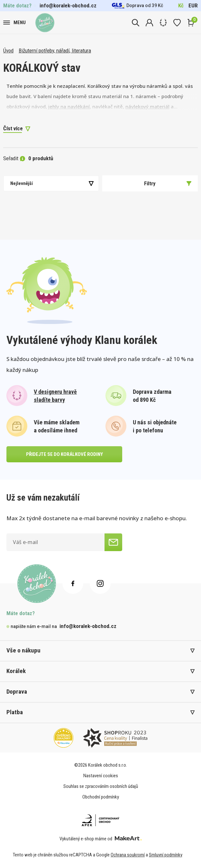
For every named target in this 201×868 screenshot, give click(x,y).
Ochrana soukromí (128, 855)
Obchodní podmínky (101, 797)
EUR (193, 5)
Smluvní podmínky (166, 855)
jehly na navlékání (69, 106)
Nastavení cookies (101, 776)
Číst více (13, 128)
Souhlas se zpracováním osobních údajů (101, 786)
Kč (181, 5)
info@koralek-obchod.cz (68, 5)
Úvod (8, 51)
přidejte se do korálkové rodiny (64, 454)
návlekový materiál (147, 106)
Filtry (168, 183)
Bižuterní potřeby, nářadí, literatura (55, 51)
